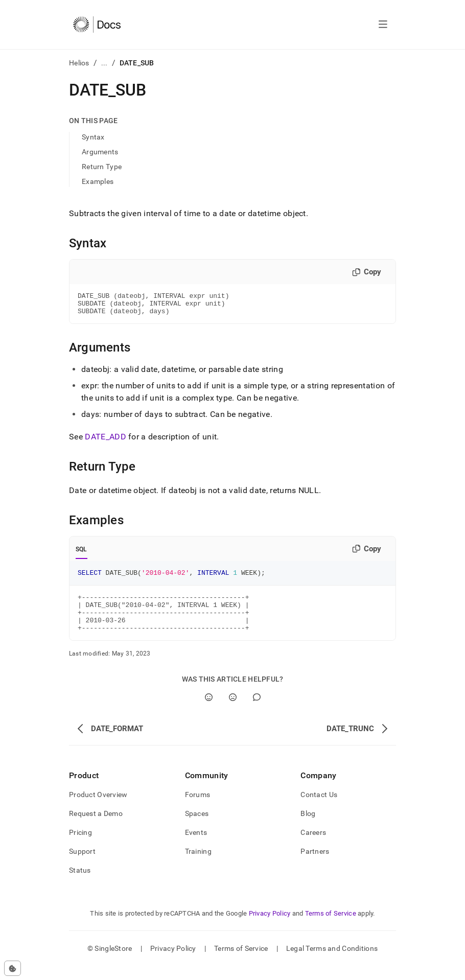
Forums (198, 808)
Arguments (100, 152)
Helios (79, 63)
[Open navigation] (383, 25)
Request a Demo (96, 827)
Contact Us (319, 808)
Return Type (102, 167)
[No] (233, 711)
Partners (315, 865)
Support (82, 865)
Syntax (93, 137)
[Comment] (257, 711)
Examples (98, 181)
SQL (82, 554)
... (104, 63)
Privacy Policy (270, 927)
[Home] (97, 25)
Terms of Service (331, 927)
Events (196, 846)
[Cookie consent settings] (13, 968)
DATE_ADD (106, 441)
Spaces (197, 827)
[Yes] (209, 711)
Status (80, 884)
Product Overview (98, 808)
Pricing (80, 846)
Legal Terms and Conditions (332, 962)
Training (198, 865)
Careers (313, 846)
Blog (308, 827)
